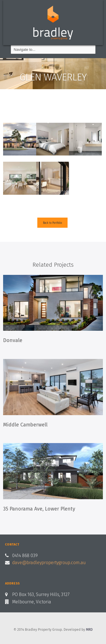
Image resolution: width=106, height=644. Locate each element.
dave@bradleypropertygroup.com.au (49, 563)
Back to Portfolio (52, 223)
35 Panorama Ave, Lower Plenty (39, 509)
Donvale (13, 340)
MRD (89, 630)
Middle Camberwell (25, 425)
